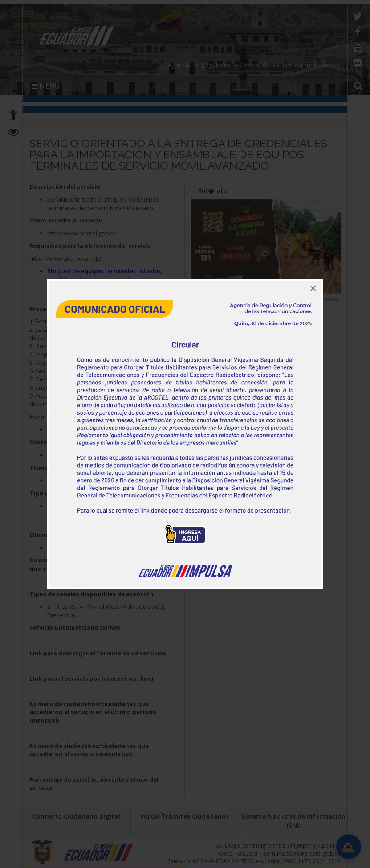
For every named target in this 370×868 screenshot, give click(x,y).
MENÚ (46, 86)
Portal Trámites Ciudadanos (185, 816)
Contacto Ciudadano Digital (76, 816)
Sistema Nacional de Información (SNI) (293, 821)
